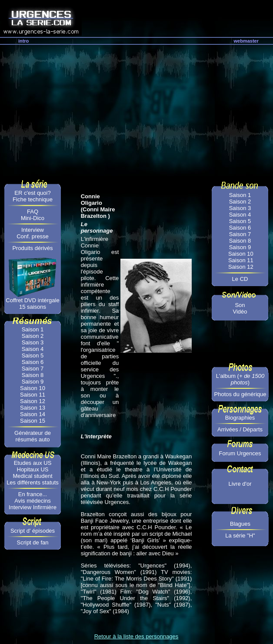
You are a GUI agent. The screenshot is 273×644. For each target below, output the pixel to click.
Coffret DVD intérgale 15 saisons (32, 304)
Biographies (240, 418)
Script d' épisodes (33, 531)
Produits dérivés (32, 248)
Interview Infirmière (33, 507)
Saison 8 (33, 375)
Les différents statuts (33, 482)
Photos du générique (240, 394)
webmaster (246, 41)
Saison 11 (33, 395)
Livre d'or (240, 484)
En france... (33, 494)
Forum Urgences (240, 453)
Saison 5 (33, 355)
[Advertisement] (136, 110)
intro (23, 41)
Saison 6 (33, 362)
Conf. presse (33, 236)
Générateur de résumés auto (33, 436)
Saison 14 (33, 414)
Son (240, 305)
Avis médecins (33, 501)
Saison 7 (33, 369)
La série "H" (240, 536)
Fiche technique (33, 199)
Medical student (32, 476)
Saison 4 (33, 349)
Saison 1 (33, 329)
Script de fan (33, 542)
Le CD (240, 279)
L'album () (240, 379)
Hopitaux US (33, 469)
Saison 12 (33, 401)
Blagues (240, 524)
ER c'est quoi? (32, 193)
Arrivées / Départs (240, 429)
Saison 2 (33, 336)
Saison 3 (33, 342)
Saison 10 (33, 388)
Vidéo (240, 312)
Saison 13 (33, 408)
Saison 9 (33, 382)
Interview (33, 230)
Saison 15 (33, 421)
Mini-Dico (33, 218)
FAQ (33, 212)
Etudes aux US (33, 463)
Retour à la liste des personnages (136, 636)
